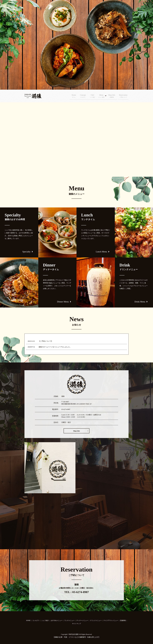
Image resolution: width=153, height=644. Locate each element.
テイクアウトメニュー (111, 620)
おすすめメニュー (57, 620)
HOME (28, 620)
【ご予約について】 (46, 341)
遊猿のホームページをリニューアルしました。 (55, 347)
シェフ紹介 (45, 620)
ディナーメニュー (82, 620)
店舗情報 (123, 620)
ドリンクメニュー (96, 620)
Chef (93, 96)
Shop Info (112, 96)
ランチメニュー (69, 620)
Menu (101, 96)
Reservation (124, 96)
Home (72, 96)
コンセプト (36, 620)
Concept (82, 96)
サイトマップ (76, 624)
